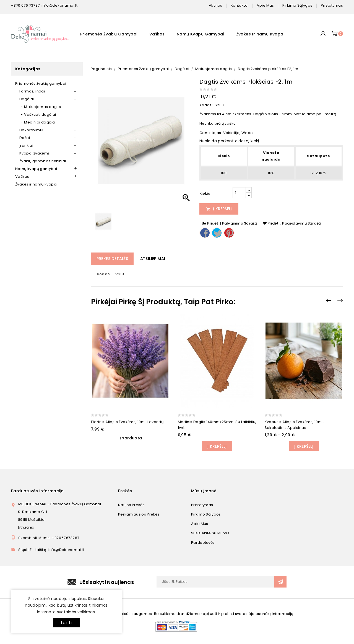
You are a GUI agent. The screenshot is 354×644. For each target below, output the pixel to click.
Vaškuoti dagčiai (40, 114)
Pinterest (229, 233)
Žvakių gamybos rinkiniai (43, 161)
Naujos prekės (131, 505)
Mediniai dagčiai (40, 122)
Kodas (103, 274)
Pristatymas (202, 505)
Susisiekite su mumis (210, 533)
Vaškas (157, 34)
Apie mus (200, 524)
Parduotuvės (203, 543)
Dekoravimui (31, 130)
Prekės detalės (112, 259)
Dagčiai (27, 99)
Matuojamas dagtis (42, 107)
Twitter (217, 233)
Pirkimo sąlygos (206, 514)
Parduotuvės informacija (37, 491)
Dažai (25, 138)
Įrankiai (26, 145)
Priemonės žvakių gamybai (109, 34)
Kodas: (206, 105)
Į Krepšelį (219, 209)
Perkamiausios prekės (139, 514)
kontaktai (240, 5)
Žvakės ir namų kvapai (260, 34)
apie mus (265, 5)
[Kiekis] (239, 193)
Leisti (66, 623)
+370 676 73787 (25, 5)
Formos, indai (32, 91)
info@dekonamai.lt (59, 5)
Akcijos (216, 5)
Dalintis (205, 233)
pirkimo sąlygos (297, 5)
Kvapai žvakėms (35, 153)
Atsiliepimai (153, 259)
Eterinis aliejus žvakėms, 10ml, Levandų (127, 422)
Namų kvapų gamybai (200, 34)
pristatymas (332, 5)
